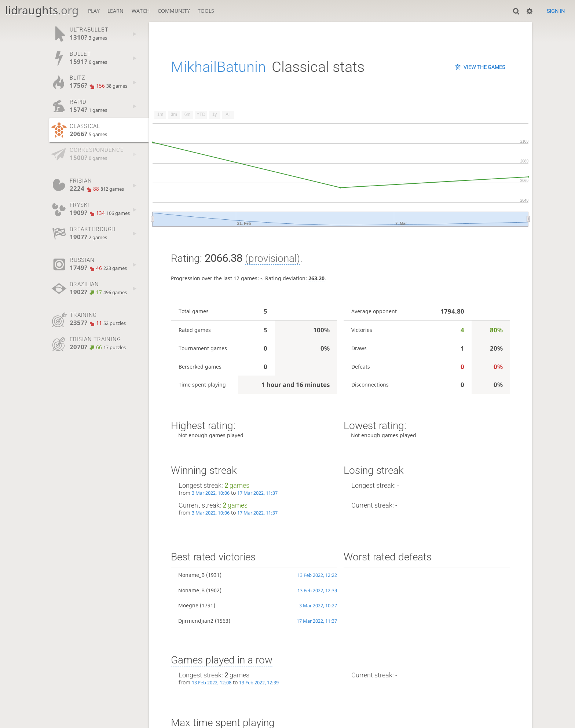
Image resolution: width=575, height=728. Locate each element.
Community (174, 11)
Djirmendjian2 (196, 621)
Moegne (188, 605)
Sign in (556, 11)
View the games (484, 67)
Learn (116, 11)
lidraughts (42, 10)
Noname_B (191, 575)
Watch (141, 11)
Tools (206, 11)
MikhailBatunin (218, 67)
